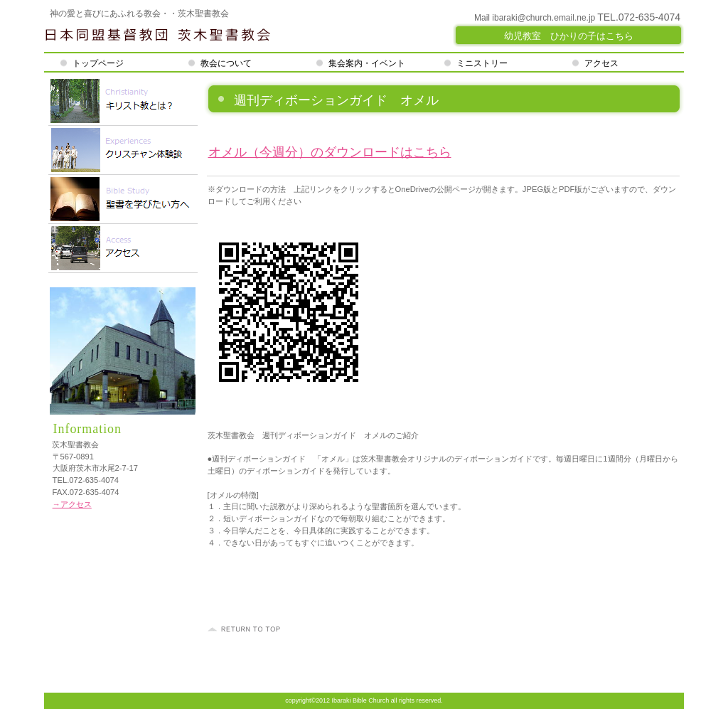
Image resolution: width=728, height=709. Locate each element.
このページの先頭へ (246, 629)
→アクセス (72, 504)
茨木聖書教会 (215, 36)
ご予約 (123, 199)
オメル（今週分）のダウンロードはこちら (330, 152)
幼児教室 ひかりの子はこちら (569, 36)
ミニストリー (482, 63)
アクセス (123, 249)
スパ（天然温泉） (123, 150)
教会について (226, 63)
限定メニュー (123, 101)
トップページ (102, 63)
